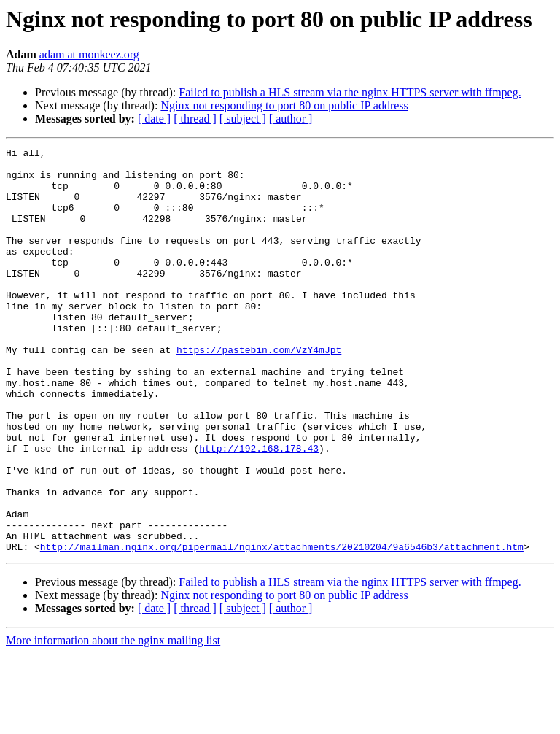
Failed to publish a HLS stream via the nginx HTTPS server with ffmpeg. (350, 92)
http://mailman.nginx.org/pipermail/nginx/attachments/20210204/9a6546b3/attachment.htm (282, 627)
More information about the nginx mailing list (113, 721)
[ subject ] (243, 119)
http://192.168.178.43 (259, 509)
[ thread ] (195, 119)
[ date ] (154, 119)
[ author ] (291, 119)
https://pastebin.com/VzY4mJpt (259, 391)
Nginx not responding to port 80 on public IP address (284, 105)
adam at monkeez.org (89, 54)
